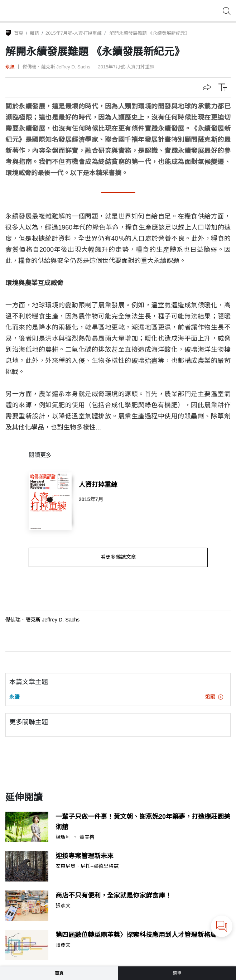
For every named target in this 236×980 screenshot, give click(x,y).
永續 (10, 67)
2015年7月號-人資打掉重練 (74, 33)
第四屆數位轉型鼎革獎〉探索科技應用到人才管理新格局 (136, 935)
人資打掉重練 (98, 485)
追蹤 (214, 697)
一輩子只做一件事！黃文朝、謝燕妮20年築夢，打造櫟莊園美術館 (143, 822)
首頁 (19, 33)
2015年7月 (91, 499)
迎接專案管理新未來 (85, 856)
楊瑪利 (63, 837)
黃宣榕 (87, 837)
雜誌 (34, 33)
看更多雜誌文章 (118, 557)
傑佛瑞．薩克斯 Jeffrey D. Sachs (56, 67)
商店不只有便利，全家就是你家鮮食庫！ (114, 895)
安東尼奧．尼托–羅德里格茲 (87, 866)
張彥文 (63, 906)
